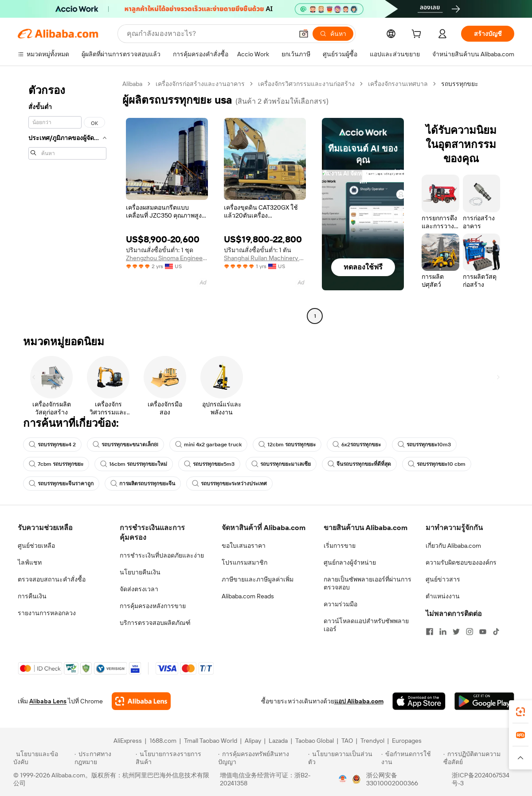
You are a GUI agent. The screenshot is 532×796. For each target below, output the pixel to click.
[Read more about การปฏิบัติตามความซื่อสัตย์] (481, 758)
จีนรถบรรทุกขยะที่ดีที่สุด (359, 464)
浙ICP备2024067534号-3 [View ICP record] (481, 779)
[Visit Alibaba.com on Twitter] (456, 632)
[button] (304, 34)
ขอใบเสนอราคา (244, 546)
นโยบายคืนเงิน (140, 572)
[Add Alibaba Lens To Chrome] (141, 701)
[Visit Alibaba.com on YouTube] (483, 632)
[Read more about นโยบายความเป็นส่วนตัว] (343, 758)
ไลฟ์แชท (30, 562)
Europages (407, 741)
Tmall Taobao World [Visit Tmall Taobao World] (211, 741)
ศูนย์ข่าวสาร (443, 579)
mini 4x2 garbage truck (208, 445)
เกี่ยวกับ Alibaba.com (453, 546)
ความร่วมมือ (340, 604)
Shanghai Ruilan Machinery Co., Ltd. (265, 258)
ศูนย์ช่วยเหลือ (36, 546)
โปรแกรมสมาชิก (244, 562)
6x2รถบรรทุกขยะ (357, 445)
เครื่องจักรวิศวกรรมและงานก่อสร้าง (306, 84)
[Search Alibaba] (209, 34)
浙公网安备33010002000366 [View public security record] (392, 779)
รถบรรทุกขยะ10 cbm (437, 464)
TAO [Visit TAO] (347, 741)
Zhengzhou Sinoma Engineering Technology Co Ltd (167, 258)
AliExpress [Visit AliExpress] (128, 741)
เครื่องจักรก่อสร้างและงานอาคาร (200, 84)
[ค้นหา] (333, 34)
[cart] (418, 35)
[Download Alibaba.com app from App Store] (419, 701)
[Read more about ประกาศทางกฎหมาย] (104, 758)
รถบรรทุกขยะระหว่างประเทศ (229, 484)
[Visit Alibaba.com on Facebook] (430, 632)
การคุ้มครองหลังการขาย (153, 606)
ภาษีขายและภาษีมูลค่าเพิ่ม (258, 579)
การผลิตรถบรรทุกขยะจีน (143, 484)
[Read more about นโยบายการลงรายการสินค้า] (176, 758)
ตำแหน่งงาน (443, 596)
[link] (520, 712)
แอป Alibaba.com (359, 701)
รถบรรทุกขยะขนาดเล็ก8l (125, 445)
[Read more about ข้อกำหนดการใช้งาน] (411, 758)
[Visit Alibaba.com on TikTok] (496, 632)
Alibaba (132, 84)
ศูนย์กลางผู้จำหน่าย (350, 562)
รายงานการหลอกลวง (47, 613)
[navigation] (67, 201)
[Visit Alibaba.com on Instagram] (469, 632)
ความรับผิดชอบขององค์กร (461, 562)
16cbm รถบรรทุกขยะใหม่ (134, 464)
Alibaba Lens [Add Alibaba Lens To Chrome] (48, 701)
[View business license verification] (343, 779)
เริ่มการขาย (340, 546)
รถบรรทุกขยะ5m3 (209, 464)
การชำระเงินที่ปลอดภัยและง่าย (162, 555)
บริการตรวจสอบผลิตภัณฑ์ (155, 623)
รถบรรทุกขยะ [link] (460, 84)
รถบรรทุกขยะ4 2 (52, 445)
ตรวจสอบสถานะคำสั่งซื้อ (52, 579)
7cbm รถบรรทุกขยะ (56, 464)
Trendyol (372, 741)
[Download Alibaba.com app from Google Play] (484, 701)
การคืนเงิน (32, 596)
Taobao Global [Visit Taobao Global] (315, 741)
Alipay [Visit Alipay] (253, 741)
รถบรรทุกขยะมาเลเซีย (281, 464)
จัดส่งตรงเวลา (139, 589)
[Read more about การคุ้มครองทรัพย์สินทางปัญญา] (262, 758)
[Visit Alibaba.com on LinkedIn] (443, 632)
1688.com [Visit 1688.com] (163, 741)
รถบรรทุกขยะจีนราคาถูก (61, 484)
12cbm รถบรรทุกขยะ (287, 445)
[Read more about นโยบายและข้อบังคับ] (43, 758)
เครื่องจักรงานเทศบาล (398, 84)
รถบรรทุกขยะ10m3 (424, 445)
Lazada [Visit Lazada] (278, 741)
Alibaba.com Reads (248, 596)
